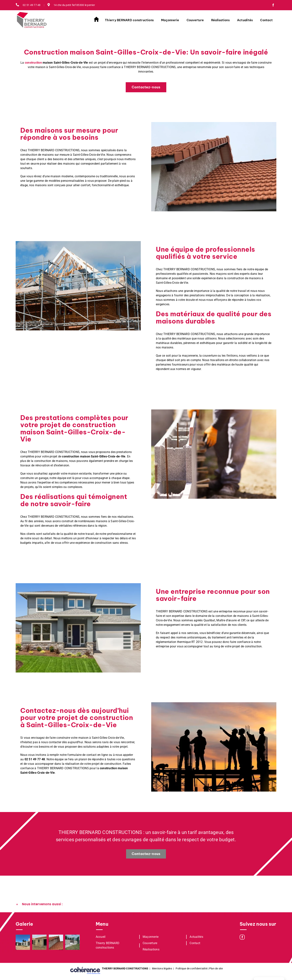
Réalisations (151, 949)
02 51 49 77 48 (28, 5)
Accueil (101, 937)
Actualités (196, 937)
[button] (146, 904)
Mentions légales (162, 968)
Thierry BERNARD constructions (108, 945)
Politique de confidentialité (191, 968)
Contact (195, 943)
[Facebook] (242, 937)
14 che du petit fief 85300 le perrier (71, 5)
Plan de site (216, 968)
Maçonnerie (151, 937)
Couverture (150, 943)
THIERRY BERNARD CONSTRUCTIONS (125, 968)
